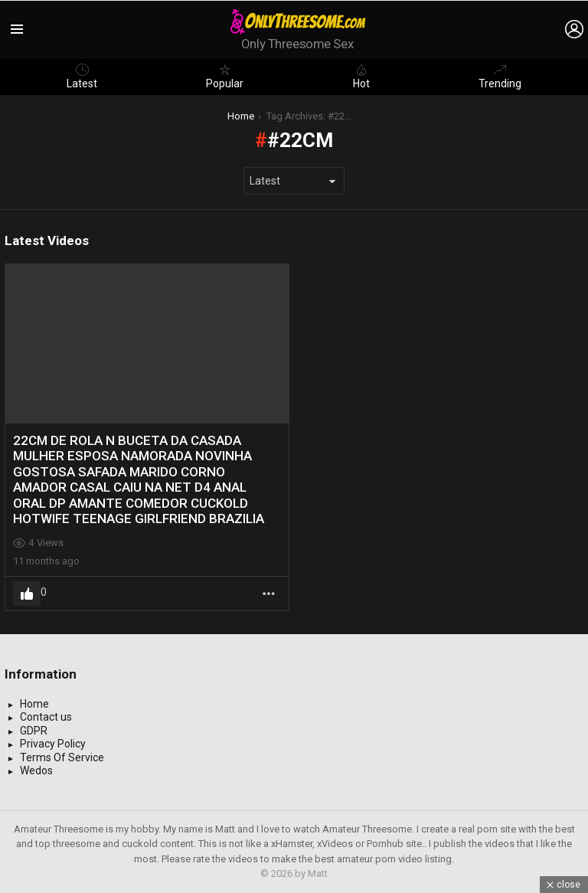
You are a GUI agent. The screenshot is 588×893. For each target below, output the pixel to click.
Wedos (36, 770)
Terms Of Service (62, 757)
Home (34, 704)
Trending (500, 77)
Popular (225, 77)
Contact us (46, 717)
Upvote (27, 594)
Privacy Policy (53, 744)
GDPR (34, 731)
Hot (361, 77)
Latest (82, 77)
